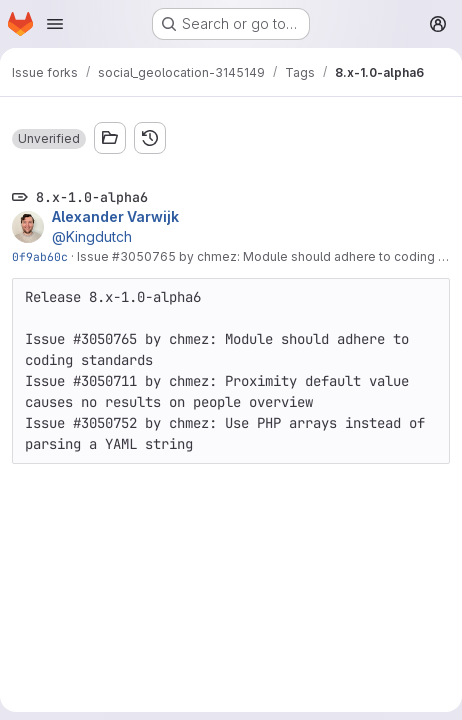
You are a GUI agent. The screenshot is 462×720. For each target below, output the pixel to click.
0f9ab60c (40, 256)
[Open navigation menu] (55, 24)
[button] (49, 139)
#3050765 (144, 256)
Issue (94, 256)
